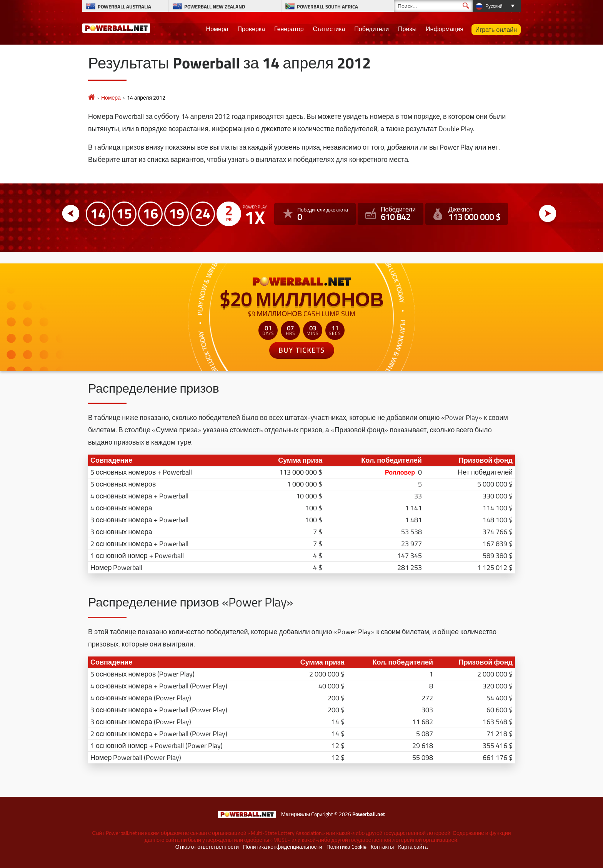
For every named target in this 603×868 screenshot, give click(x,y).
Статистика (329, 29)
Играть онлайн (496, 30)
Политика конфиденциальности (283, 847)
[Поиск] (433, 6)
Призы (407, 29)
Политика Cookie (346, 847)
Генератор (289, 29)
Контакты (382, 847)
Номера (217, 29)
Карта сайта (413, 847)
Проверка (252, 29)
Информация (445, 29)
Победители (371, 29)
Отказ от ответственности (207, 847)
